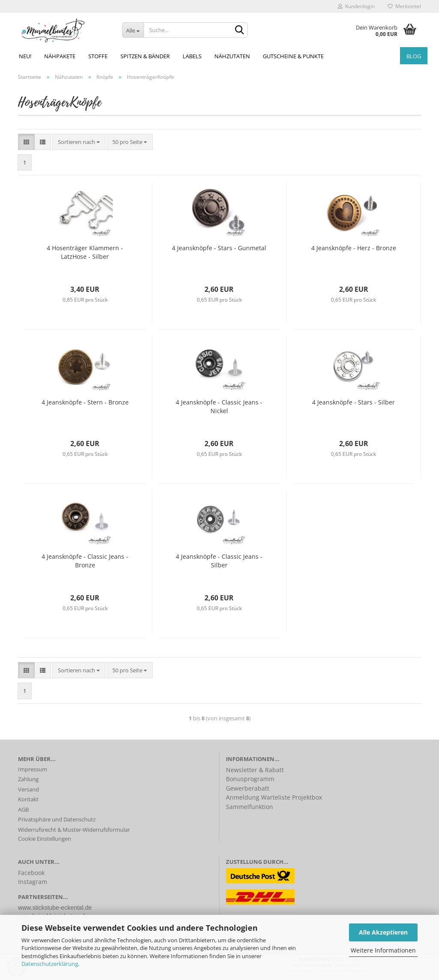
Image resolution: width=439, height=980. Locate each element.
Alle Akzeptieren (383, 932)
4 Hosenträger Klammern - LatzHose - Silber (85, 252)
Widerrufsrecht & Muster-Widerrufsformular (74, 830)
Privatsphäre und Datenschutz (57, 819)
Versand (29, 789)
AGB (23, 809)
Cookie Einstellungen (45, 839)
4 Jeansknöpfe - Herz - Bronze (354, 248)
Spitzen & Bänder (145, 56)
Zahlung (28, 779)
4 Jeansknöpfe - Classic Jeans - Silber (219, 561)
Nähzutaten (232, 56)
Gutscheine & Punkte (293, 56)
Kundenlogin (356, 6)
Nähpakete (60, 56)
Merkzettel (404, 6)
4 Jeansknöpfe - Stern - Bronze (85, 402)
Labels (192, 56)
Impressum (33, 769)
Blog (414, 56)
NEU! (25, 56)
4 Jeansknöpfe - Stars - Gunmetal (219, 248)
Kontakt (28, 799)
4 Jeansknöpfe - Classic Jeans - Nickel (219, 406)
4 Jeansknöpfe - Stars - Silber (353, 402)
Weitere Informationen (383, 950)
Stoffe (98, 56)
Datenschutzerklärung (50, 964)
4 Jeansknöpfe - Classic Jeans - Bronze (85, 561)
